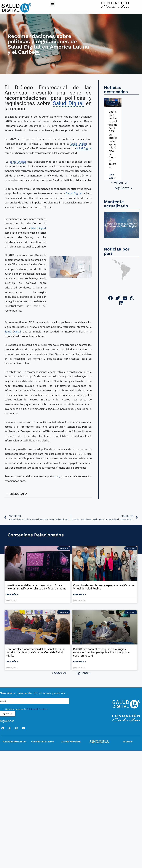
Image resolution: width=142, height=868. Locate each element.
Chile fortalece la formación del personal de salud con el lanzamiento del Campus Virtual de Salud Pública (35, 652)
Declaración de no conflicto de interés (99, 742)
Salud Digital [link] (68, 103)
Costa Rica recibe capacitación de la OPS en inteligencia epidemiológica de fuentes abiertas (113, 139)
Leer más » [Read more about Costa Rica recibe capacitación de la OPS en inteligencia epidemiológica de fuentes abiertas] (112, 176)
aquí (57, 476)
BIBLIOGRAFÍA (18, 494)
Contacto (128, 742)
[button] (53, 4)
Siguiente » (123, 188)
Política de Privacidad (37, 709)
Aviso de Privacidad (71, 742)
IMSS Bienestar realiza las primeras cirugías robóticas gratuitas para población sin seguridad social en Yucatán (102, 652)
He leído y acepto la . (27, 709)
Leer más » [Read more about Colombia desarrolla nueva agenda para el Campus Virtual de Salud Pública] (79, 594)
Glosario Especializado (43, 742)
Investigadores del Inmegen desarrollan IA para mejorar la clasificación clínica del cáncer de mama (36, 587)
